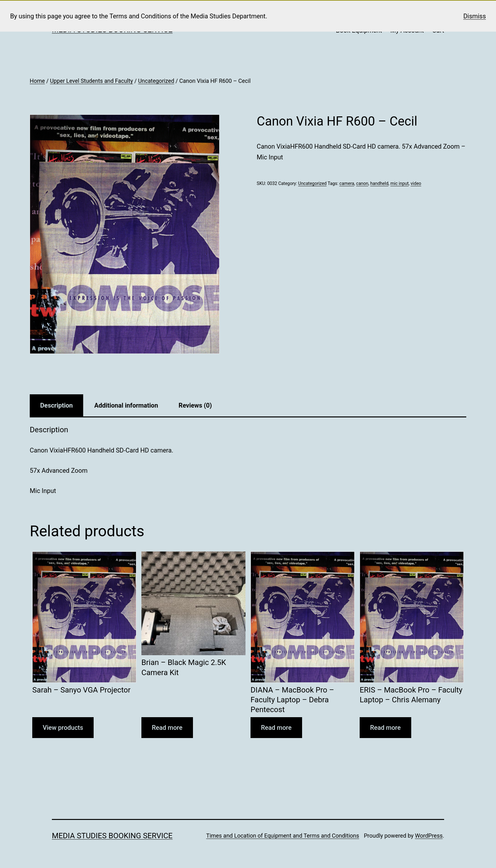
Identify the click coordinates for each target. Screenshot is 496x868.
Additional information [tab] (126, 405)
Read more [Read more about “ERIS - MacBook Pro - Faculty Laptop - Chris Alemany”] (385, 728)
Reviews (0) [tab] (195, 405)
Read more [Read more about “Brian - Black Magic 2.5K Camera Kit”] (167, 728)
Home (37, 81)
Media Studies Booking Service (112, 836)
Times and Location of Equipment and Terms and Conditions (283, 836)
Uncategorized (156, 81)
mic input (400, 183)
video (416, 183)
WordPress (429, 836)
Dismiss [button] (475, 16)
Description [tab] (56, 405)
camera (347, 183)
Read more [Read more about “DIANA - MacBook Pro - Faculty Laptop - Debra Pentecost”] (276, 728)
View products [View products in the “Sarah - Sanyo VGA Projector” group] (63, 728)
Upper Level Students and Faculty (91, 81)
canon (362, 183)
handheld (379, 183)
